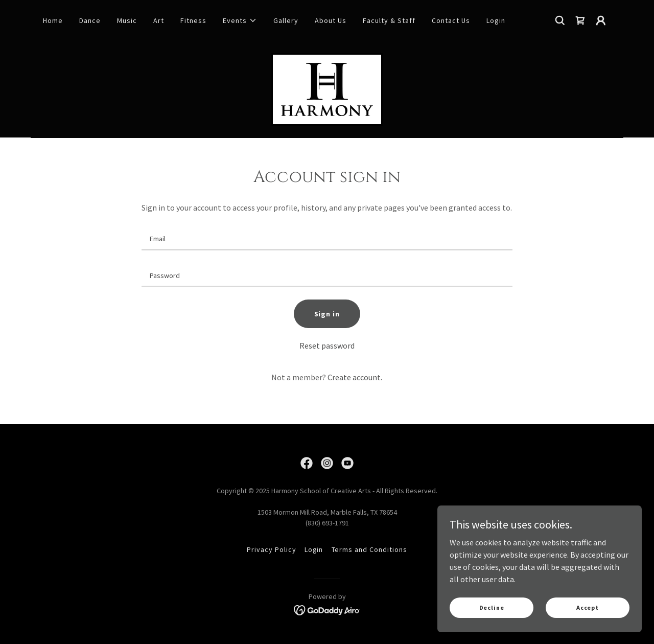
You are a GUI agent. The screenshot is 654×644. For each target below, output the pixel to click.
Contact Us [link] (451, 20)
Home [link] (53, 20)
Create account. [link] (355, 377)
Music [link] (127, 20)
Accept (588, 607)
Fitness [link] (193, 20)
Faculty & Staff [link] (389, 20)
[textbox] (327, 238)
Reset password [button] (327, 346)
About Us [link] (331, 20)
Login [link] (496, 20)
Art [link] (159, 20)
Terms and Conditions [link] (370, 549)
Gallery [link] (286, 20)
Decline (492, 607)
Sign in (327, 314)
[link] (580, 20)
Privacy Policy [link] (272, 549)
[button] (240, 20)
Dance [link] (90, 20)
